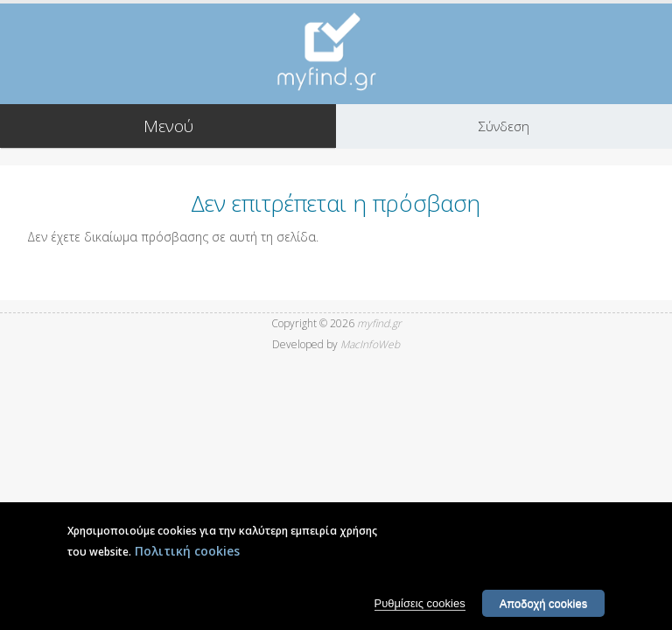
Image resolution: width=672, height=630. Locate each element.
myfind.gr (379, 323)
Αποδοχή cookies (544, 609)
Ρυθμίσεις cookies (420, 609)
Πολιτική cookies (187, 557)
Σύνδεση (504, 126)
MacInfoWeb (370, 344)
